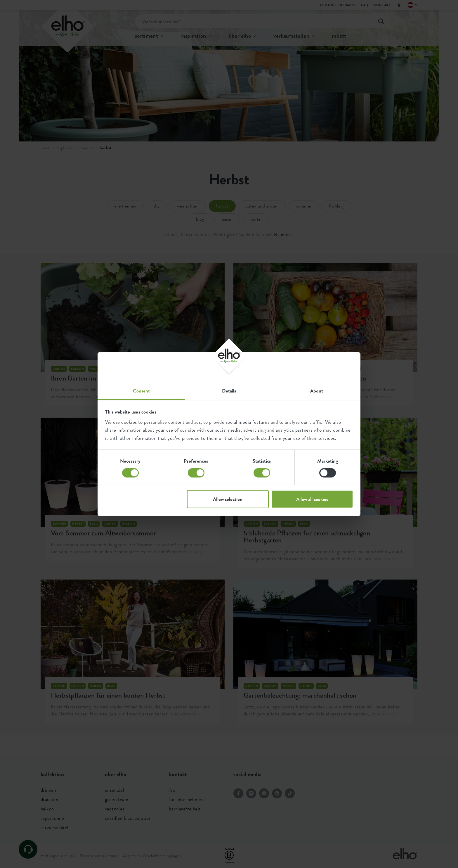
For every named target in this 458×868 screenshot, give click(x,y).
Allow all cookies (312, 499)
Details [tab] (229, 391)
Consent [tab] (142, 391)
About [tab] (317, 391)
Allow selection (228, 499)
